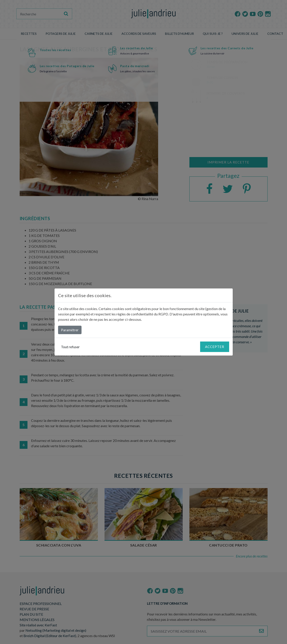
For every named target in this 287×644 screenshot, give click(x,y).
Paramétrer (70, 330)
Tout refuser (70, 347)
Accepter (215, 347)
